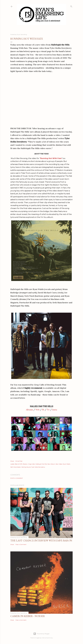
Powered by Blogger (41, 634)
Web (38, 410)
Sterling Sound (26, 467)
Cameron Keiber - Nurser (28, 616)
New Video (59, 464)
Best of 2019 (19, 464)
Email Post (19, 461)
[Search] (71, 6)
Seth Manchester (16, 467)
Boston (25, 464)
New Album (51, 464)
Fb (43, 410)
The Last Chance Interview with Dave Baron (41, 540)
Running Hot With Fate (51, 158)
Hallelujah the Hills (41, 464)
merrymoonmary (47, 638)
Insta (55, 410)
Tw (48, 410)
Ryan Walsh (67, 464)
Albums (29, 410)
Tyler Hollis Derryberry (38, 467)
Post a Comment (17, 478)
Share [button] (12, 461)
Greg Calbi (31, 464)
